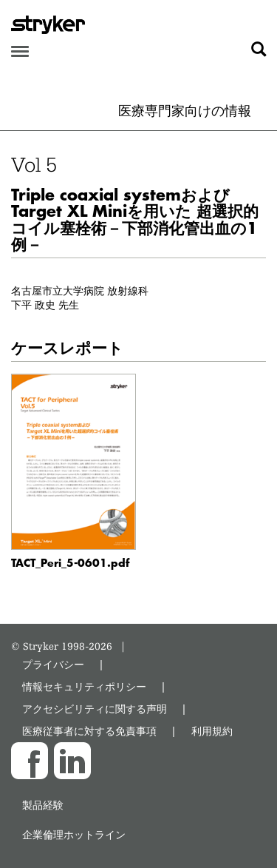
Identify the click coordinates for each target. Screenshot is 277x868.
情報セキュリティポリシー (84, 686)
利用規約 (212, 731)
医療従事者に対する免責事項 (89, 731)
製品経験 (43, 805)
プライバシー (53, 664)
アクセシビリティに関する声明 (95, 709)
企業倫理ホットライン (74, 834)
